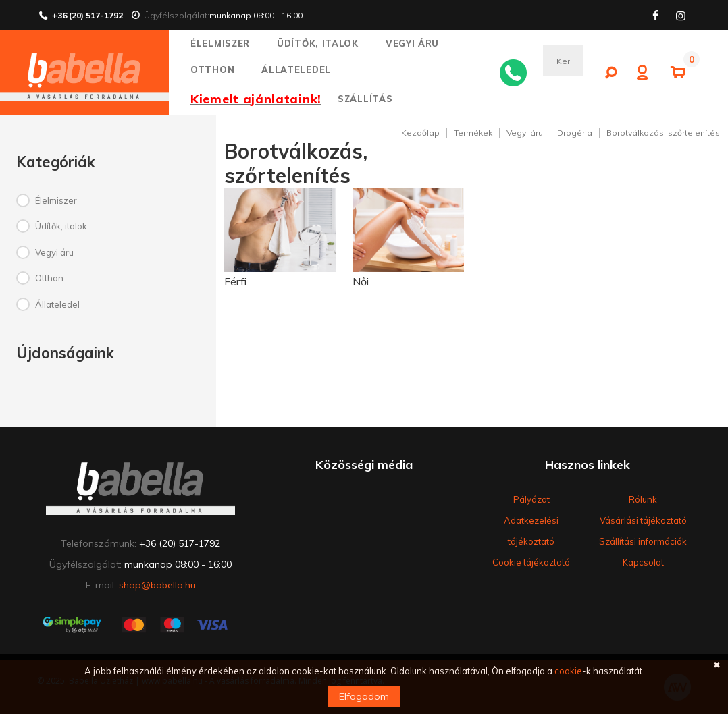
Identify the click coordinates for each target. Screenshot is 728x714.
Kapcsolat (643, 562)
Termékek (473, 133)
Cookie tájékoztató (531, 562)
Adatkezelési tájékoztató (531, 531)
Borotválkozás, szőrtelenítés (663, 133)
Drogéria (575, 133)
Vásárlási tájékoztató (643, 520)
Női (361, 281)
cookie (568, 671)
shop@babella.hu (157, 585)
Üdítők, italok (323, 43)
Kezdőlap (420, 133)
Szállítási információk (643, 541)
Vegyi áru (418, 43)
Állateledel (302, 70)
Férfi (235, 281)
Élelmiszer (226, 43)
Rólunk (643, 499)
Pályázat (531, 499)
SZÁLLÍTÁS (365, 99)
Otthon (218, 70)
